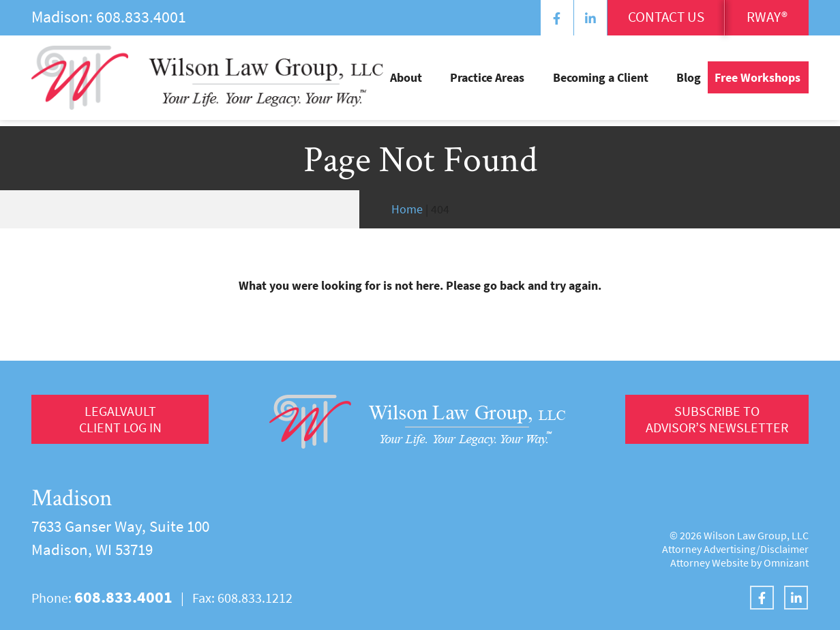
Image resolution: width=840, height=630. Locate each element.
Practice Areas (516, 82)
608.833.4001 (141, 17)
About (450, 82)
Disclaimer (784, 549)
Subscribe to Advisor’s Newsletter (714, 421)
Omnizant (786, 562)
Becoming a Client (615, 82)
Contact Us (646, 19)
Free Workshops (757, 82)
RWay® (762, 19)
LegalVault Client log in (120, 421)
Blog (689, 82)
